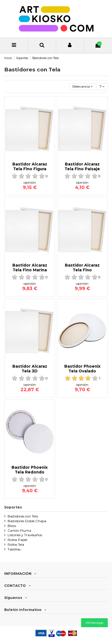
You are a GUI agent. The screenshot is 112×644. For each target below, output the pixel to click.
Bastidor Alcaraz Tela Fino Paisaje (82, 166)
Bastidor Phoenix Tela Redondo (30, 470)
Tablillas (14, 549)
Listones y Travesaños (25, 535)
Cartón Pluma (19, 530)
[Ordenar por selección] (83, 87)
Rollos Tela (16, 544)
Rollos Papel (17, 540)
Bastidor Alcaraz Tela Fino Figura (30, 166)
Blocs (12, 526)
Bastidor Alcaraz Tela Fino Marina (30, 267)
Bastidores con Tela (23, 516)
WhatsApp (94, 623)
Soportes (13, 507)
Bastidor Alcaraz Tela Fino (82, 267)
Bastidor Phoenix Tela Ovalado (82, 368)
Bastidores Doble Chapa (27, 521)
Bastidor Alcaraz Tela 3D (30, 368)
